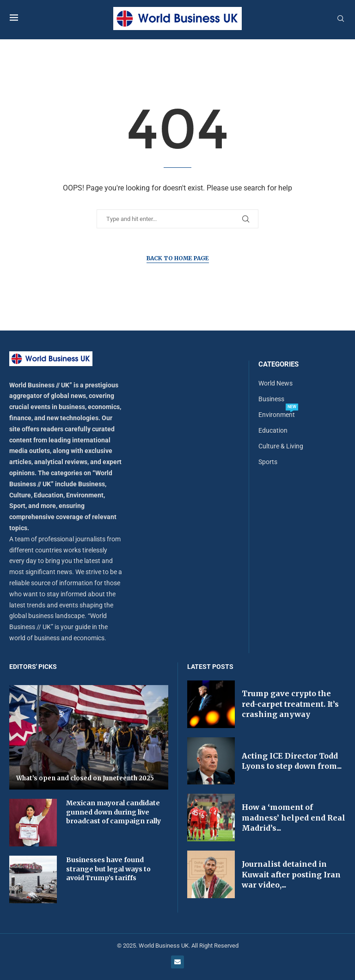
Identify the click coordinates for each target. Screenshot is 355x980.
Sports (268, 462)
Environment (277, 415)
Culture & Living (281, 446)
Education (273, 430)
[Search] (341, 19)
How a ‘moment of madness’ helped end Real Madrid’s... (294, 818)
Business (271, 399)
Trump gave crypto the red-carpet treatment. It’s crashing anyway (290, 704)
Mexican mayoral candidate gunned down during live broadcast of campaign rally (113, 812)
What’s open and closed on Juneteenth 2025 (85, 778)
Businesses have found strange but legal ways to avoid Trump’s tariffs (108, 869)
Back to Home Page (178, 258)
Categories (278, 364)
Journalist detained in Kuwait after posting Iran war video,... (291, 874)
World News (275, 383)
